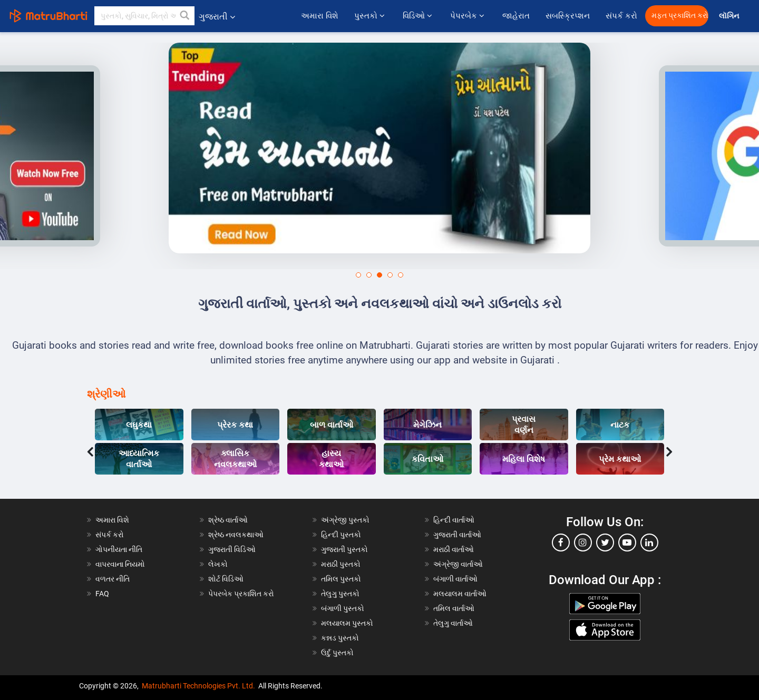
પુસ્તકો (371, 16)
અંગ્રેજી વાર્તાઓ (458, 564)
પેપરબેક (468, 16)
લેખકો (218, 564)
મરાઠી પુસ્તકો (341, 564)
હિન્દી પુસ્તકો (341, 535)
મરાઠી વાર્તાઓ (454, 549)
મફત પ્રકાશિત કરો (680, 16)
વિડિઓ (419, 16)
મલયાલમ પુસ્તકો (347, 623)
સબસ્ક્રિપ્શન (568, 16)
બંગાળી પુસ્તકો (343, 608)
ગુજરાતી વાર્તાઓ (457, 535)
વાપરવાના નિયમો (121, 564)
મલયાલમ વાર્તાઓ (460, 594)
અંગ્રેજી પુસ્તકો (345, 520)
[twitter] (605, 543)
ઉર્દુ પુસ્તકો (337, 653)
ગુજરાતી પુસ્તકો (344, 549)
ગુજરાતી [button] (217, 17)
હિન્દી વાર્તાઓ (454, 520)
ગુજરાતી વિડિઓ (232, 549)
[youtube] (627, 543)
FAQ (102, 594)
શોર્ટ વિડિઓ (226, 579)
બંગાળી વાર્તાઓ (455, 579)
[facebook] (561, 543)
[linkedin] (649, 543)
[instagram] (583, 543)
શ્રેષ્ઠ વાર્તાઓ (228, 520)
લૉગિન (730, 16)
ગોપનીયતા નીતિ (119, 549)
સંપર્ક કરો (621, 16)
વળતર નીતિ (113, 579)
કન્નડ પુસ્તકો (340, 638)
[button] (185, 16)
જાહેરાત (516, 16)
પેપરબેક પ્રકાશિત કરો (241, 594)
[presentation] (90, 449)
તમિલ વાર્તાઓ (454, 608)
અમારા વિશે (320, 16)
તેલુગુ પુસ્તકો (340, 594)
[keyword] (144, 16)
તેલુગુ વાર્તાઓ (453, 623)
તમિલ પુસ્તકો (341, 579)
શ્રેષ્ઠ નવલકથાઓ (236, 535)
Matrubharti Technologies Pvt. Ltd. (198, 686)
